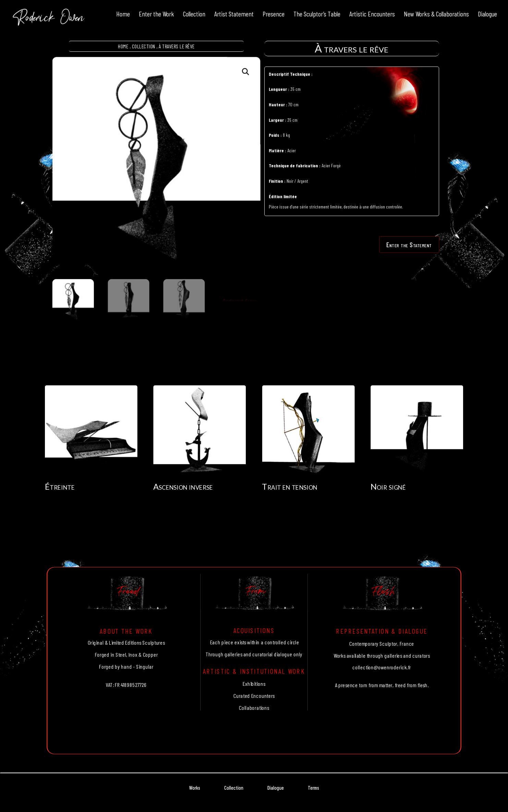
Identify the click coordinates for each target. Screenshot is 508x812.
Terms (313, 788)
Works (195, 788)
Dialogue (276, 788)
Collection (144, 46)
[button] (246, 72)
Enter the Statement (409, 244)
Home (123, 46)
